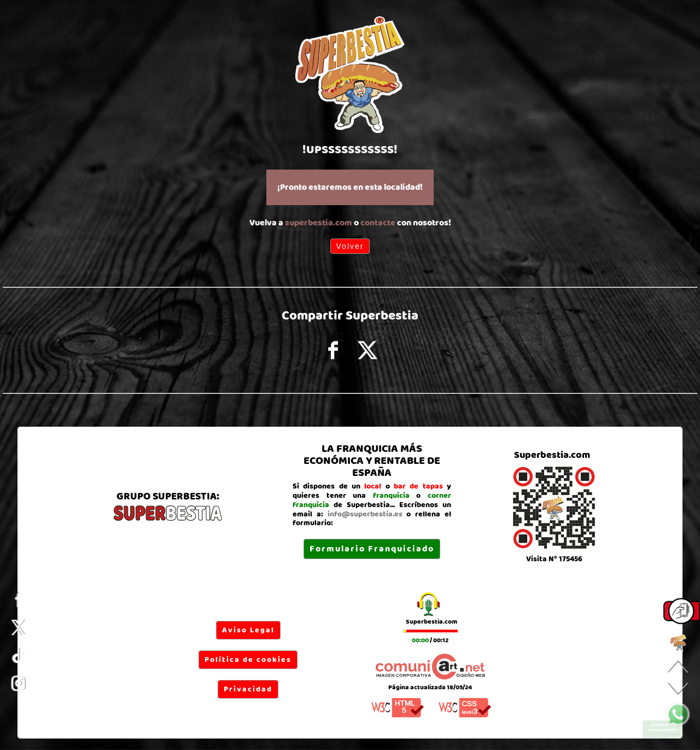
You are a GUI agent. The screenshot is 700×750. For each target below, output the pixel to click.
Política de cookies (248, 660)
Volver (350, 246)
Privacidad (248, 689)
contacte (378, 223)
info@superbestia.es (365, 514)
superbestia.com (319, 223)
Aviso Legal (248, 630)
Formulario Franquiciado (372, 549)
